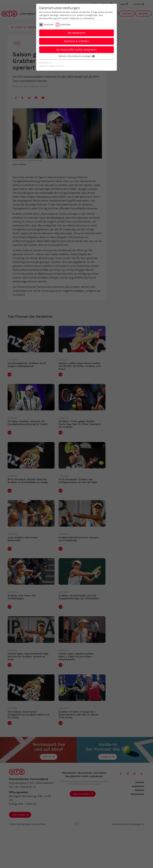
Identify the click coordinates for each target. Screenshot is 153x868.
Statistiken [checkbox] (65, 24)
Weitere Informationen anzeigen (76, 56)
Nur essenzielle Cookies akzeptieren (77, 50)
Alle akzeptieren (76, 33)
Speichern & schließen (76, 41)
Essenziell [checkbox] (49, 24)
